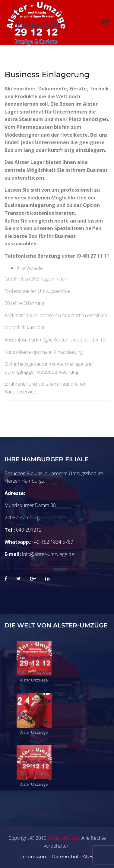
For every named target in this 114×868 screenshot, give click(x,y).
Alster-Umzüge (63, 838)
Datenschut (65, 856)
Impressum (34, 856)
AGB (88, 856)
